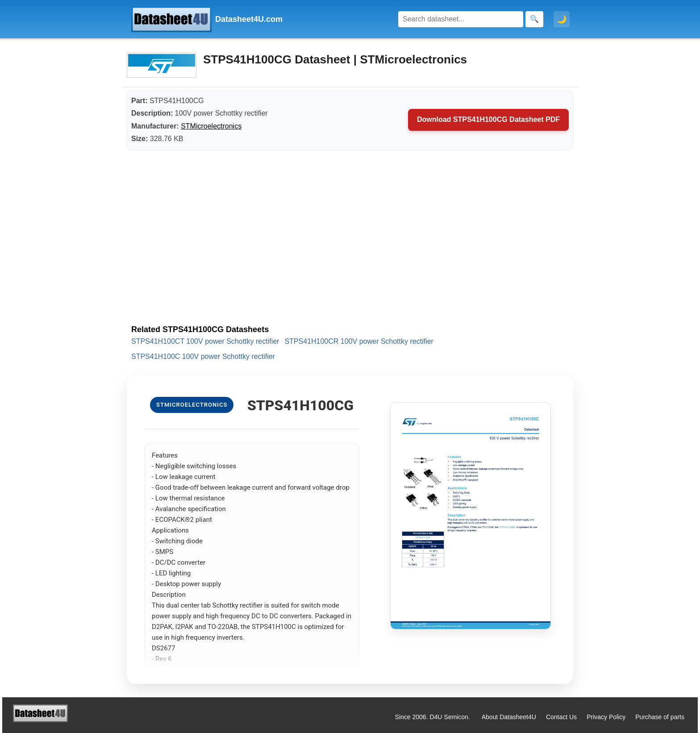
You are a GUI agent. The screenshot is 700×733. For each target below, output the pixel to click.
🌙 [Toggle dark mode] (562, 19)
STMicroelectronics (211, 126)
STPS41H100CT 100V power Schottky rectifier (205, 341)
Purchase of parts (660, 717)
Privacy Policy (606, 717)
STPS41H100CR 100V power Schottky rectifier (359, 341)
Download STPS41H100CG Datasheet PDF (488, 119)
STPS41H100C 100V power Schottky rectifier (203, 356)
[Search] (461, 19)
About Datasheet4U (509, 717)
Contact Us (561, 717)
